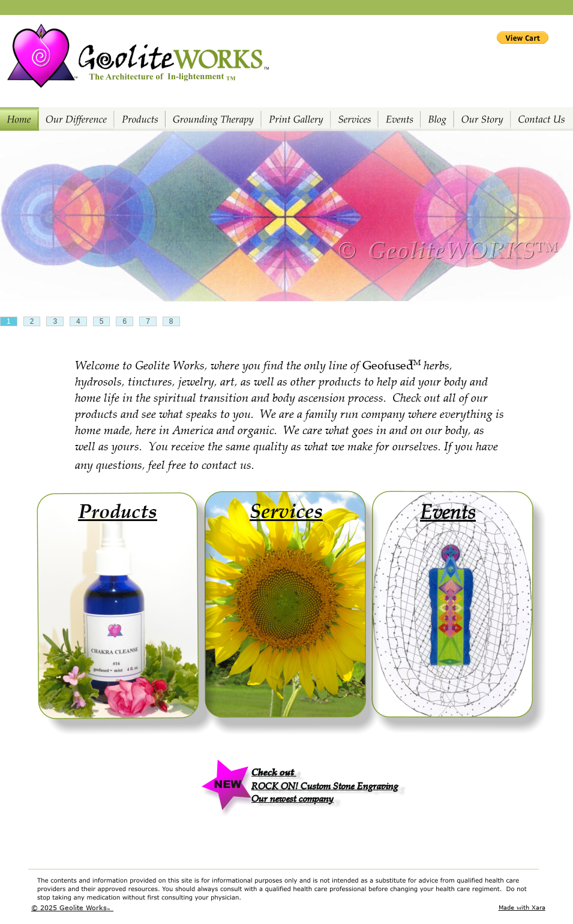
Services (286, 510)
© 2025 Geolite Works (69, 908)
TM (109, 909)
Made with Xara (522, 907)
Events (448, 511)
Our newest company (292, 798)
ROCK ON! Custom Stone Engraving (325, 785)
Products (118, 510)
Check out (274, 771)
